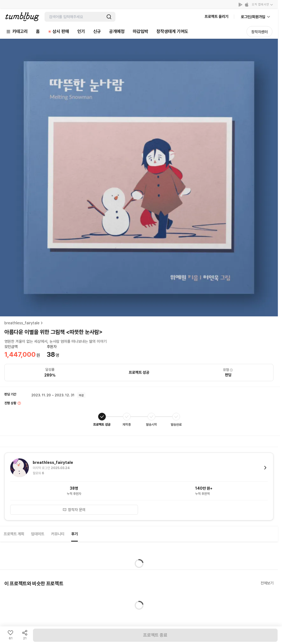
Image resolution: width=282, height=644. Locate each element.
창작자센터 (259, 32)
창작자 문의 (74, 510)
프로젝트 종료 (155, 635)
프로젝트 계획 (14, 534)
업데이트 (38, 534)
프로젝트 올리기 (216, 16)
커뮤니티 (58, 534)
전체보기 (267, 583)
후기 (74, 534)
